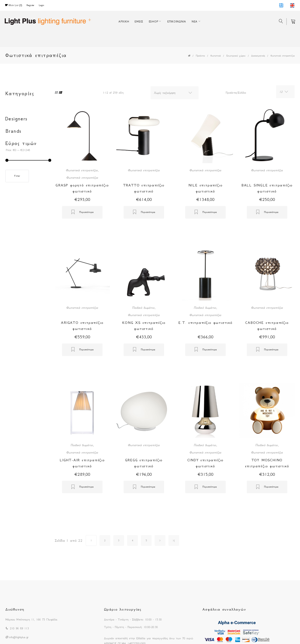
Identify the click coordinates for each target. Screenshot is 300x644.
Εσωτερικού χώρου (236, 56)
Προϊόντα (200, 56)
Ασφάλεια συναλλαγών (224, 609)
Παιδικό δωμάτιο (143, 308)
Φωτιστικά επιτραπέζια (283, 56)
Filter (17, 176)
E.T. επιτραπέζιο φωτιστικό (205, 323)
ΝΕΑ (195, 21)
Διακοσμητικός (258, 56)
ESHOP (154, 21)
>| (174, 541)
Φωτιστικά (216, 56)
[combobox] (175, 93)
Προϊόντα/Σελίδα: (236, 93)
